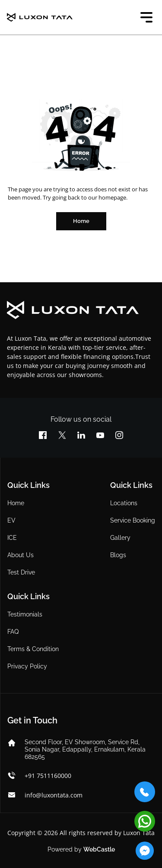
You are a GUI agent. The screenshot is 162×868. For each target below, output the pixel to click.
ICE (12, 538)
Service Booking (133, 520)
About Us (21, 555)
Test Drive (21, 572)
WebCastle (99, 849)
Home (16, 503)
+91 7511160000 (48, 776)
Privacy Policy (27, 666)
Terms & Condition (33, 649)
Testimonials (25, 614)
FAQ (13, 632)
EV (11, 520)
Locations (124, 503)
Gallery (120, 538)
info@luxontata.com (54, 795)
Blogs (118, 555)
